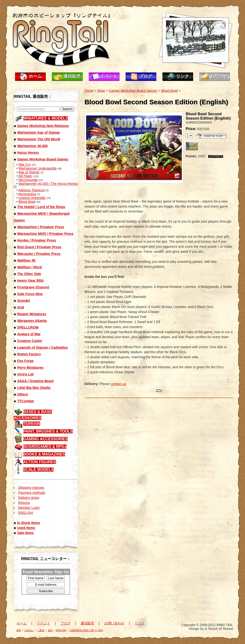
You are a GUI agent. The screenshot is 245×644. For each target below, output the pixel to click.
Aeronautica (27, 194)
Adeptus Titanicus (32, 190)
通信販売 (72, 76)
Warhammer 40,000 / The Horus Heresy (48, 184)
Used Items (26, 528)
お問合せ (219, 76)
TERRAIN (32, 424)
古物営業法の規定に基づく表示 (86, 630)
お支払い (29, 630)
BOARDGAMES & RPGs (45, 447)
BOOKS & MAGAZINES (44, 454)
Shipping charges (31, 488)
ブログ (146, 76)
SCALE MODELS (38, 470)
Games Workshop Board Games (133, 91)
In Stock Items (29, 523)
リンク (183, 76)
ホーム (35, 76)
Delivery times (29, 498)
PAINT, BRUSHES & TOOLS (48, 431)
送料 (19, 630)
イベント (109, 76)
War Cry (25, 165)
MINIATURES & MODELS (46, 118)
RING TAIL (225, 625)
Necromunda (28, 180)
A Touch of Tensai (219, 629)
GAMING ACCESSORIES (45, 439)
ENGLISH (25, 513)
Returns (24, 503)
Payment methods (32, 493)
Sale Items (25, 533)
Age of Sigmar (29, 172)
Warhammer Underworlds (37, 168)
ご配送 (41, 630)
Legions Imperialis (32, 198)
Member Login (29, 508)
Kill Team (25, 176)
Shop (101, 91)
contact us (118, 384)
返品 (50, 630)
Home (89, 91)
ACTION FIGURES (40, 462)
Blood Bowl (27, 202)
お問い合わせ (114, 623)
